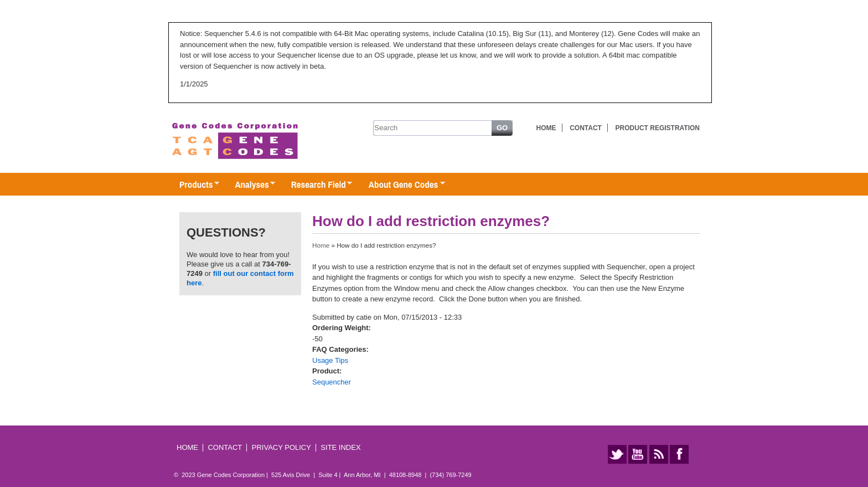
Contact (586, 128)
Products (194, 185)
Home (546, 128)
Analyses (249, 185)
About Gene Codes (401, 185)
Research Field (316, 185)
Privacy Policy (281, 447)
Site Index (340, 447)
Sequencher (332, 382)
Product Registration (658, 128)
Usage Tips (330, 360)
